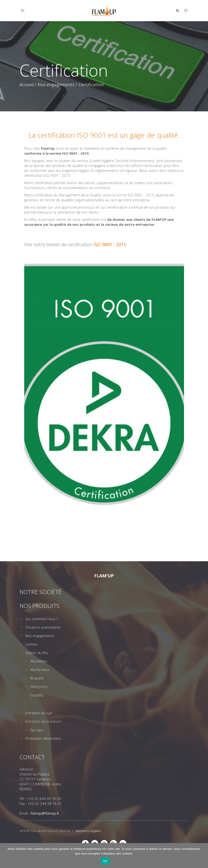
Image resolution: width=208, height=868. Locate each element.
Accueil (27, 85)
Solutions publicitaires (43, 627)
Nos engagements (56, 85)
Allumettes (39, 661)
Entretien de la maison (43, 721)
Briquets (37, 678)
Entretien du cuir (39, 713)
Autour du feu (37, 653)
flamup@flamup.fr (45, 813)
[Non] (202, 856)
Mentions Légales (88, 831)
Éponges (37, 730)
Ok (105, 861)
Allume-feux (40, 670)
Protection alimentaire (43, 738)
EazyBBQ (37, 695)
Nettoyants (39, 686)
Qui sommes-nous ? (42, 619)
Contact (31, 644)
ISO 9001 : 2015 (110, 244)
